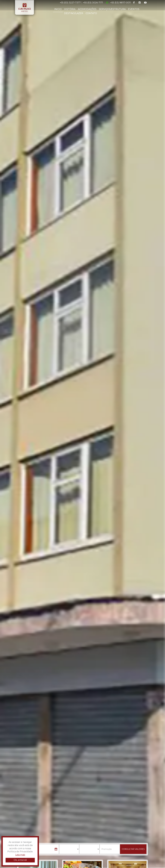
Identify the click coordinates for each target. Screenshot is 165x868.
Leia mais (20, 855)
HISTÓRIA (70, 9)
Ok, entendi (20, 860)
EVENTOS (134, 9)
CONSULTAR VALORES (133, 849)
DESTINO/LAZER (74, 13)
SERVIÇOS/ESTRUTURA (112, 9)
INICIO (58, 9)
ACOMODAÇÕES (87, 9)
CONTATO (91, 13)
